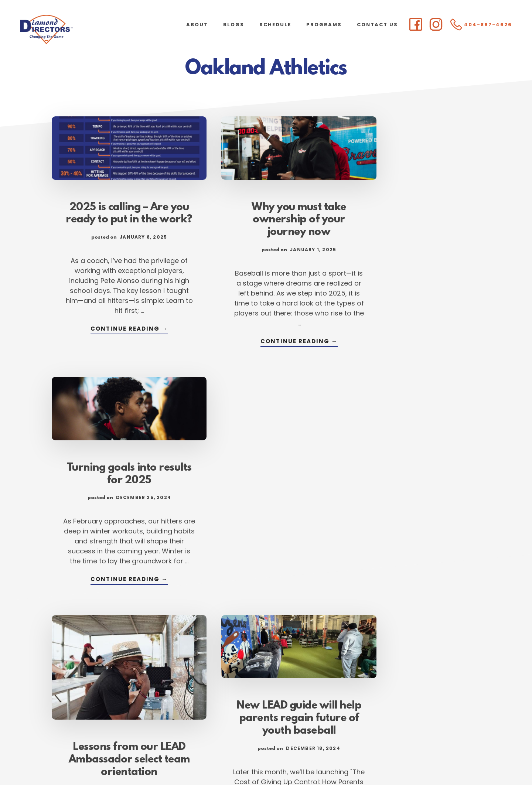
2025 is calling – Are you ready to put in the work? (118, 211)
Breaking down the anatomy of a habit (414, 467)
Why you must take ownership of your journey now (266, 211)
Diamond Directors (74, 30)
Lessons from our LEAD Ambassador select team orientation (118, 514)
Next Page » (362, 699)
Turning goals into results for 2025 (414, 205)
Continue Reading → (118, 343)
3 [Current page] (259, 699)
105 (326, 699)
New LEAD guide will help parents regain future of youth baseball (266, 479)
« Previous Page (176, 699)
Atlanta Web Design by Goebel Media (324, 760)
